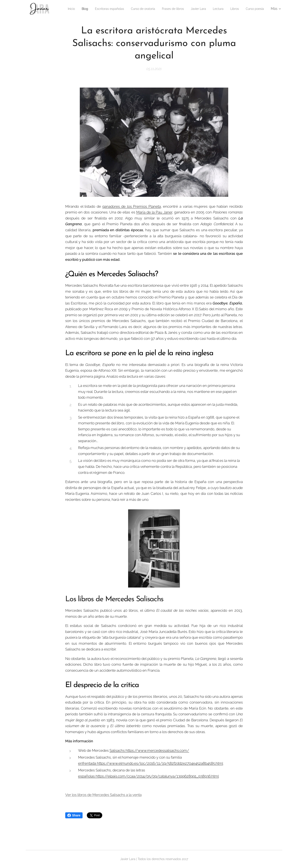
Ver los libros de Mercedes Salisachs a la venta (103, 795)
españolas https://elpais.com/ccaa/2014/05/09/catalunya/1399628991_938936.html (148, 776)
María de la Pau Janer (154, 212)
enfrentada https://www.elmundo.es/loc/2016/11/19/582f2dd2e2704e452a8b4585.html (151, 763)
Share (74, 815)
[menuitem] (81, 9)
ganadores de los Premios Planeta (131, 206)
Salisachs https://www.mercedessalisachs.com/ (149, 750)
